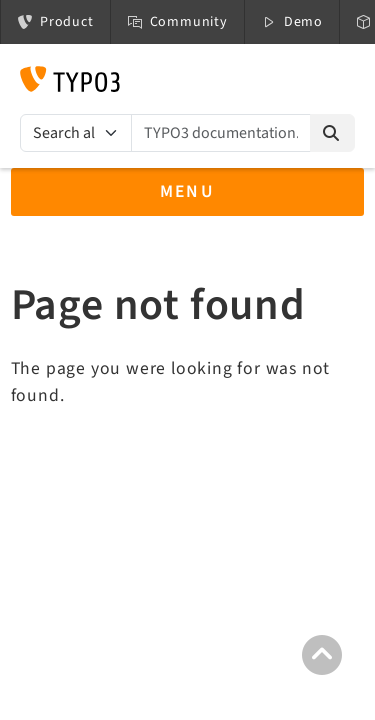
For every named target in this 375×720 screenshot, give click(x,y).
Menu (188, 191)
